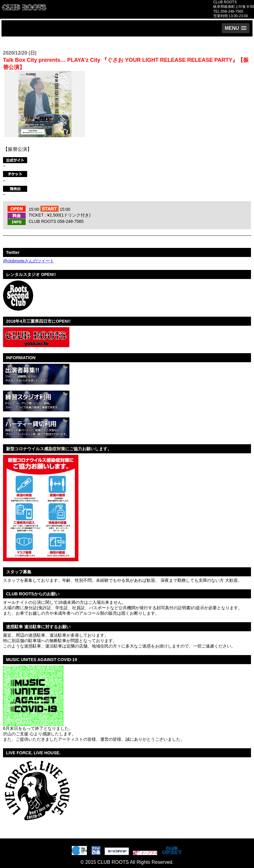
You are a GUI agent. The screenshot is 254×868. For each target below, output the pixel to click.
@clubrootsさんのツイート (29, 261)
